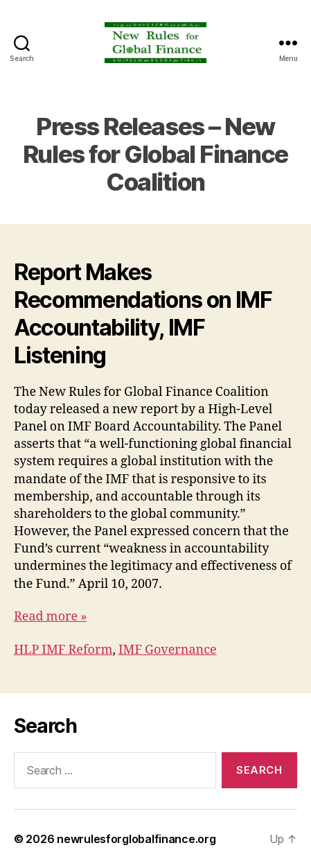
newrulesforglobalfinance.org (136, 839)
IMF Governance (168, 650)
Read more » (50, 617)
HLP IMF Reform (63, 650)
